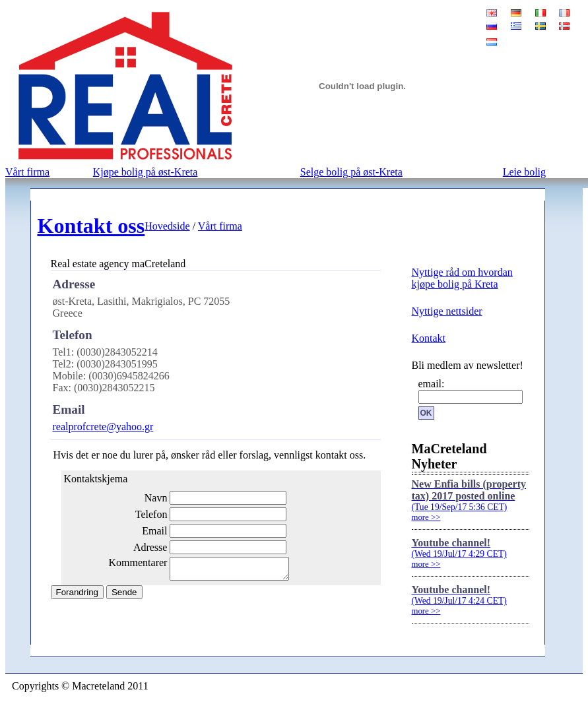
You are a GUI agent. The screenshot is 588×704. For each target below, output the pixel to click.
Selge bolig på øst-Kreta (351, 172)
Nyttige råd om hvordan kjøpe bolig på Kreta (462, 278)
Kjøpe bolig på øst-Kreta (146, 172)
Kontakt (429, 338)
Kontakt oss (91, 226)
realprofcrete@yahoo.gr (103, 427)
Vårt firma (27, 172)
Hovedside (167, 226)
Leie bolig (524, 172)
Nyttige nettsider (447, 311)
